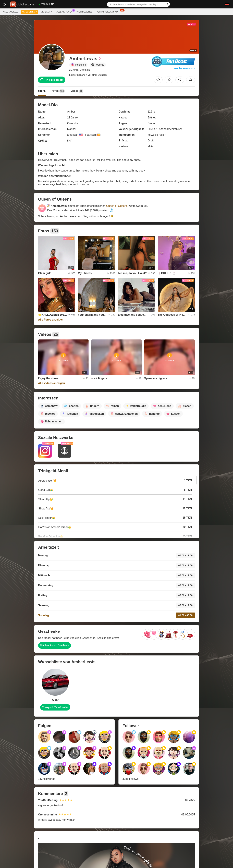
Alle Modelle (11, 12)
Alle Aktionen (65, 11)
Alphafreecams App (109, 11)
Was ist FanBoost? (184, 68)
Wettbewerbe (84, 12)
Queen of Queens (117, 206)
